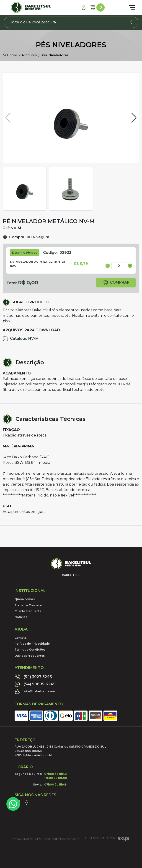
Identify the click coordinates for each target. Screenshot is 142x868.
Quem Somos (25, 599)
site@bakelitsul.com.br (37, 691)
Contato (21, 638)
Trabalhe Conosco (28, 605)
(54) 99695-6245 (35, 684)
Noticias (21, 617)
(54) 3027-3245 (33, 677)
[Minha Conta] (84, 7)
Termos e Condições (30, 650)
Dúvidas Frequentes (30, 656)
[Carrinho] (97, 7)
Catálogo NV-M (21, 339)
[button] (134, 118)
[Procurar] (132, 22)
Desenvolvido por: (107, 840)
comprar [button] (116, 283)
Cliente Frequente (28, 611)
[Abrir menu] (132, 7)
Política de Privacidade (32, 644)
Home (10, 55)
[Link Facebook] (26, 802)
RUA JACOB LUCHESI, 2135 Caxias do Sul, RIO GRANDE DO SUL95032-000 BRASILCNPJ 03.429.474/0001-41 (60, 751)
